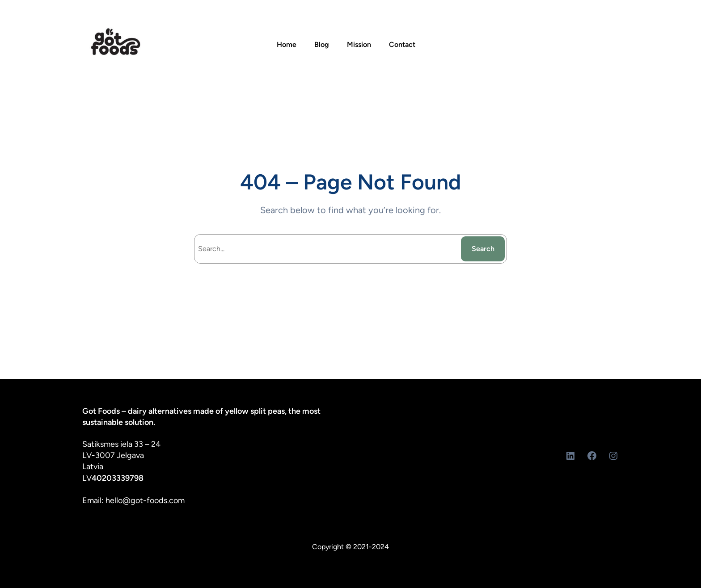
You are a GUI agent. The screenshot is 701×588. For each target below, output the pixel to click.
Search (483, 249)
